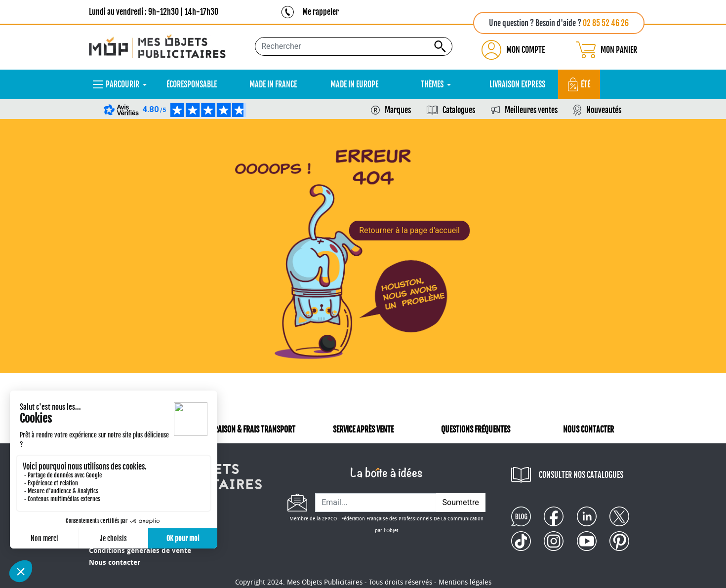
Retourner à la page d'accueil (409, 230)
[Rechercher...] (354, 46)
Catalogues (459, 110)
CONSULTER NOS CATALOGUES (581, 475)
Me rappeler (321, 12)
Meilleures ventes (531, 110)
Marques (398, 110)
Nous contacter (115, 563)
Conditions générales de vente (140, 551)
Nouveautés (604, 110)
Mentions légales (465, 582)
